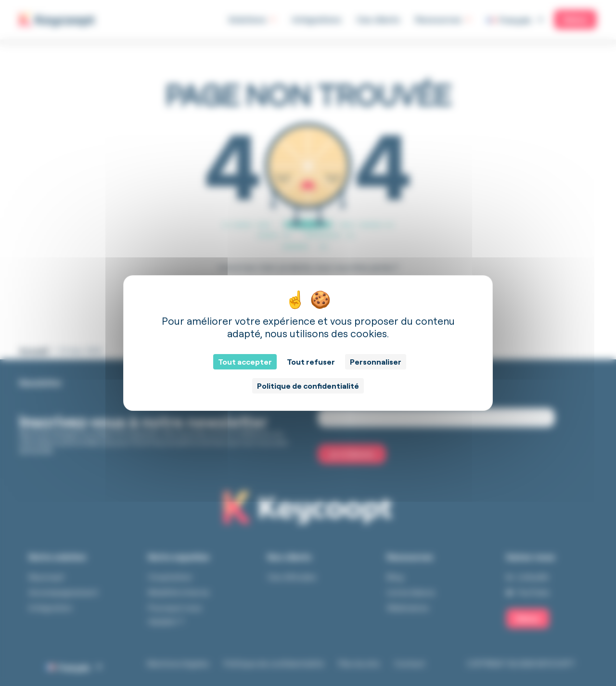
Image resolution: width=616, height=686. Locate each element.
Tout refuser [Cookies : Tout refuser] (311, 362)
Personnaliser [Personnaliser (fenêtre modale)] (376, 362)
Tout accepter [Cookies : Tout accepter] (245, 362)
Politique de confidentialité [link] (308, 386)
